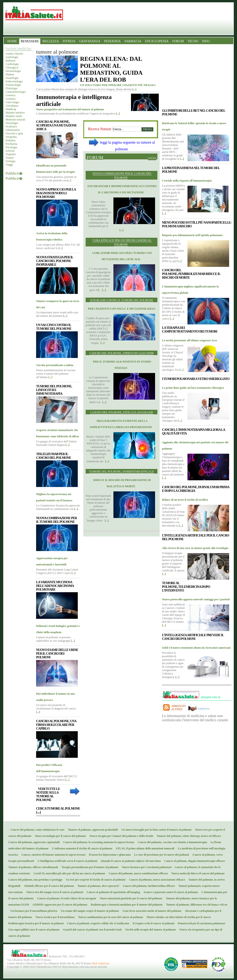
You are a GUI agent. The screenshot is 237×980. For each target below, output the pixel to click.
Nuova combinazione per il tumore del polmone (56, 520)
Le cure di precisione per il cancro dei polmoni (160, 855)
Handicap (11, 109)
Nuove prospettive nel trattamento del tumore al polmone (70, 109)
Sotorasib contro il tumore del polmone (121, 300)
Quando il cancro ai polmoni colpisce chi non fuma (130, 861)
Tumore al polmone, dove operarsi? (97, 886)
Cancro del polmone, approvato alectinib (122, 353)
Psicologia (11, 147)
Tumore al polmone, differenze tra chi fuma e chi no (196, 905)
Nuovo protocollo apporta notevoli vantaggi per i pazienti (196, 599)
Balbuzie (11, 61)
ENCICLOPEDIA (157, 41)
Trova (147, 129)
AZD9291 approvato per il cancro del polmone (59, 905)
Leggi (152, 158)
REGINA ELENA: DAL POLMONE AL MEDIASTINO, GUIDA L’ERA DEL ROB (111, 69)
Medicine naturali (15, 120)
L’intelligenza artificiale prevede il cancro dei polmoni (193, 637)
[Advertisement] (122, 568)
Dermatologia (13, 71)
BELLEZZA (51, 41)
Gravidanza (12, 106)
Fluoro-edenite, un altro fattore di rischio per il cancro (178, 917)
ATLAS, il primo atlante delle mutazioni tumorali (144, 848)
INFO (206, 41)
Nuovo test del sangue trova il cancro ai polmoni (54, 892)
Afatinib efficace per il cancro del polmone (48, 886)
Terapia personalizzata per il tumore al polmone (89, 867)
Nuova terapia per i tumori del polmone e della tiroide (120, 836)
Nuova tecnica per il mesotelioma (54, 917)
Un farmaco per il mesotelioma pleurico (33, 911)
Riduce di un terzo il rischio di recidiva (185, 500)
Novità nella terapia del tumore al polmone (150, 930)
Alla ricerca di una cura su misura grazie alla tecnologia (195, 548)
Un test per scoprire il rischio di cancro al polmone (95, 880)
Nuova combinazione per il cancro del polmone (122, 176)
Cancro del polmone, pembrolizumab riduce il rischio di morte (191, 274)
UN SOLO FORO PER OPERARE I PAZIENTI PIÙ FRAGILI (118, 85)
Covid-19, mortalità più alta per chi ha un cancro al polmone (68, 873)
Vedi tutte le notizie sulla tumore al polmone (48, 794)
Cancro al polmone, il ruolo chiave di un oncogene (65, 898)
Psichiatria (11, 144)
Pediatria (11, 140)
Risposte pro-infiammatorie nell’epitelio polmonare (192, 235)
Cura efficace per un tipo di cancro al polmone (122, 242)
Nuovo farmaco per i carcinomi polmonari (146, 867)
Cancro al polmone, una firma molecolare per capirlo (56, 725)
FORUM (178, 41)
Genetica (11, 95)
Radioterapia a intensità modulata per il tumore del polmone (126, 905)
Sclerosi (10, 151)
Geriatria (11, 99)
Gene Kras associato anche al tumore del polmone (151, 911)
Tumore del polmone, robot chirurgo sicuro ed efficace (188, 836)
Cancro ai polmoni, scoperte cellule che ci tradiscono (97, 923)
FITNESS (69, 41)
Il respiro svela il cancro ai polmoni (152, 923)
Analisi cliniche (14, 54)
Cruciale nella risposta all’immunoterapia (187, 181)
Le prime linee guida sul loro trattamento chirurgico (193, 388)
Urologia (11, 161)
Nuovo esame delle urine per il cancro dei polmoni (57, 654)
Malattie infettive (15, 113)
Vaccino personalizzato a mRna (55, 365)
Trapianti (11, 154)
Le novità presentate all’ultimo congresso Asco (189, 340)
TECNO (193, 41)
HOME (12, 41)
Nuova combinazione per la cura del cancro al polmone (110, 917)
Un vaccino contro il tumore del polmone (54, 327)
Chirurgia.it (12, 68)
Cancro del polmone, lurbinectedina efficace (148, 886)
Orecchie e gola (14, 133)
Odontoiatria (13, 130)
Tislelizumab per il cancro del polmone (54, 456)
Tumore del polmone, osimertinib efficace (122, 472)
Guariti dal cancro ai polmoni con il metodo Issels (91, 930)
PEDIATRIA (112, 41)
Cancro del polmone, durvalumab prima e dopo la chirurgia (196, 489)
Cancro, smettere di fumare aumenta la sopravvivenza (52, 855)
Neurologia (12, 123)
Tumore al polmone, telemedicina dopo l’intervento (186, 587)
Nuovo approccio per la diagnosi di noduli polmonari (56, 193)
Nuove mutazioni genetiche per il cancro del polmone (130, 898)
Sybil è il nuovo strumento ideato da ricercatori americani (196, 648)
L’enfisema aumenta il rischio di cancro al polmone (81, 848)
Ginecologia (12, 102)
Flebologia (11, 88)
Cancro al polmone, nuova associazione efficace (156, 880)
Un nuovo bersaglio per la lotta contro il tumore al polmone (156, 830)
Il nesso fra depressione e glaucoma (109, 855)
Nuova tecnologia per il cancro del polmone (59, 836)
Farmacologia (13, 85)
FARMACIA (133, 41)
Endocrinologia (14, 81)
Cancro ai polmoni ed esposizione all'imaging (112, 892)
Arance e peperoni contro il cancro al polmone (170, 892)
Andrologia (12, 57)
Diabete (10, 74)
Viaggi (9, 165)
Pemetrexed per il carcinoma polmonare (200, 923)
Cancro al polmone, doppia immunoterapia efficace (194, 861)
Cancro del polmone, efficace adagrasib (122, 412)
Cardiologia (12, 64)
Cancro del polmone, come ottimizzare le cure (36, 830)
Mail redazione (101, 963)
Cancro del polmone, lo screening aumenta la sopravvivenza (98, 842)
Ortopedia (11, 137)
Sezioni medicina (18, 48)
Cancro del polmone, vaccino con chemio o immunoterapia (171, 842)
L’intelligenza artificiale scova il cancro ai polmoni (66, 861)
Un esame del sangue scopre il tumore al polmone (89, 911)
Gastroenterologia (16, 92)
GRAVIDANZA (90, 41)
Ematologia (12, 78)
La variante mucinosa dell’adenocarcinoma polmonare (55, 586)
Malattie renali (14, 116)
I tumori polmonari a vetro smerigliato (196, 379)
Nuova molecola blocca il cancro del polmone (197, 873)
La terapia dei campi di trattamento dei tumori (190, 330)
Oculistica (11, 126)
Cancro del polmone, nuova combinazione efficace (137, 873)
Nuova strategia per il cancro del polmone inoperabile (55, 261)
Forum (95, 158)
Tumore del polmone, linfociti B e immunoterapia (54, 390)
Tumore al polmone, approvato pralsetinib (92, 830)
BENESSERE (30, 41)
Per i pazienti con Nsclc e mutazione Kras (122, 309)
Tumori (10, 158)
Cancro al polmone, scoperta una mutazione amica (56, 125)
